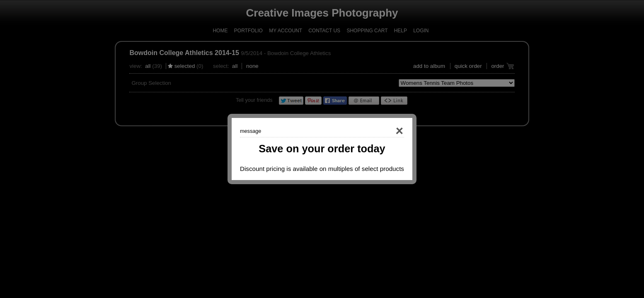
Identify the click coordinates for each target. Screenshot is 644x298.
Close (387, 131)
